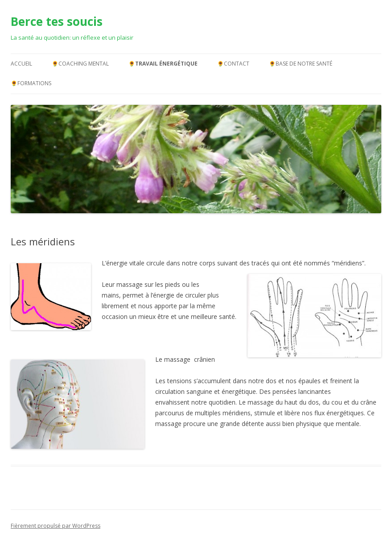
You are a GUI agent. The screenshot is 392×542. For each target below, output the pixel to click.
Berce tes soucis (57, 21)
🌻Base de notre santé (301, 64)
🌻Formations (31, 83)
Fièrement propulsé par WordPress (56, 526)
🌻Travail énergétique (163, 64)
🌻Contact (233, 64)
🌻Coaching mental (80, 64)
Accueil (21, 64)
